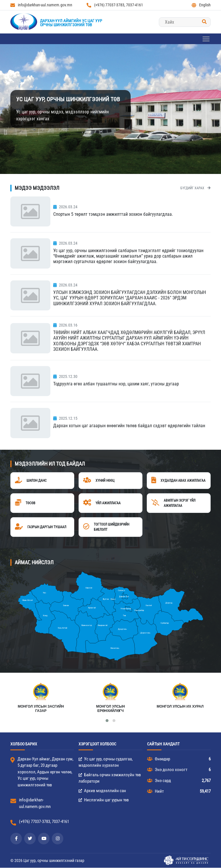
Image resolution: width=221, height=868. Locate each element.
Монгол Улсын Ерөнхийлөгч (110, 709)
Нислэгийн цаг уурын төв (104, 800)
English (201, 5)
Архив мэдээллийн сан (102, 791)
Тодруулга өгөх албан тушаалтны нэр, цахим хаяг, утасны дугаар (116, 384)
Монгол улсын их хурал (180, 706)
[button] (107, 721)
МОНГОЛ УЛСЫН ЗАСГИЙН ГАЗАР (41, 709)
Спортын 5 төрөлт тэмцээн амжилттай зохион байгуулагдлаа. (113, 214)
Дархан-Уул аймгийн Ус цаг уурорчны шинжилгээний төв (71, 23)
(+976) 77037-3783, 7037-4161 (115, 5)
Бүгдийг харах (196, 188)
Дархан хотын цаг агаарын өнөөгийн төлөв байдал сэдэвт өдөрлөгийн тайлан (129, 426)
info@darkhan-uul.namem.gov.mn (41, 5)
